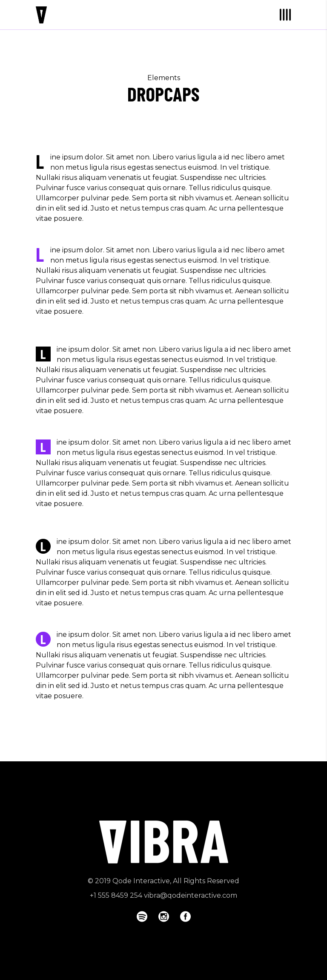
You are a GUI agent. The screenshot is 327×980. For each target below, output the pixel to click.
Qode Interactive (141, 881)
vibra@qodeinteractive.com (191, 895)
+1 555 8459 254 (116, 895)
